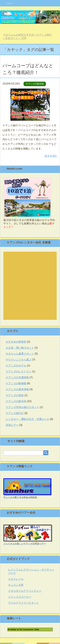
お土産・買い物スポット (20, 348)
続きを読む (51, 156)
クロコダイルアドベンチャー (25, 591)
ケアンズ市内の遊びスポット (22, 407)
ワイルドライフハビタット (24, 603)
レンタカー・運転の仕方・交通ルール (28, 419)
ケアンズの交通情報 (17, 377)
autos (27, 285)
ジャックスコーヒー (20, 597)
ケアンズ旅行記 (15, 413)
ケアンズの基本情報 (17, 389)
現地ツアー (12, 425)
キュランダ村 (16, 585)
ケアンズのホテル (16, 366)
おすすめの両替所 (16, 342)
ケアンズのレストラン (19, 372)
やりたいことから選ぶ (19, 360)
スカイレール (16, 579)
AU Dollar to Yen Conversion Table (23, 630)
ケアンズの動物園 (16, 383)
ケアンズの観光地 (35, 84)
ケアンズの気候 (15, 395)
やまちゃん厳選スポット (20, 354)
